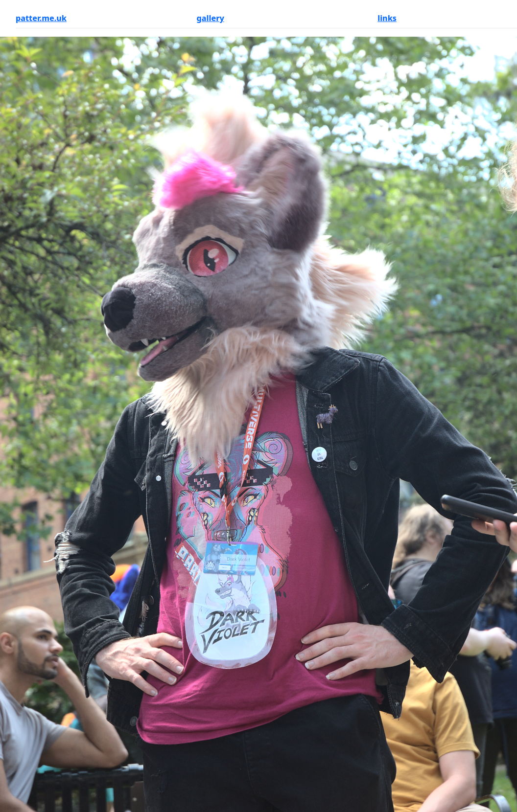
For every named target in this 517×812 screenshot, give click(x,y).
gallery (211, 18)
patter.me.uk (41, 18)
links (387, 18)
